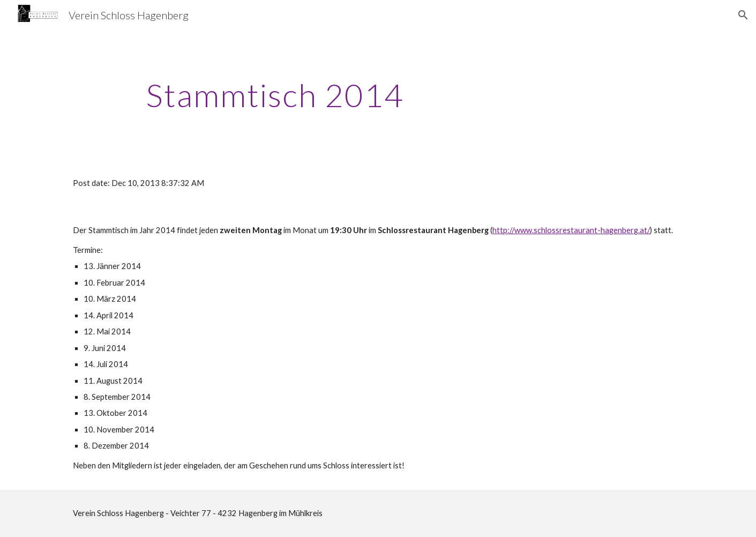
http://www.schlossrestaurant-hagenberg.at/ (571, 230)
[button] (743, 15)
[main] (275, 95)
